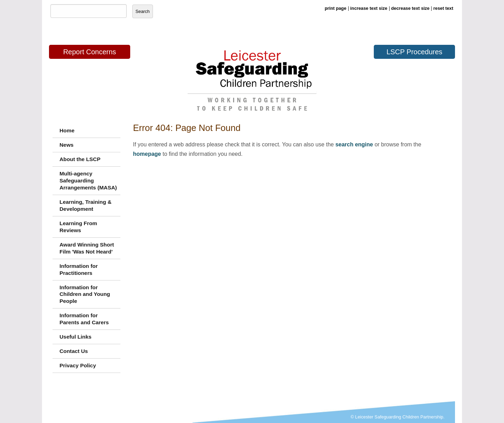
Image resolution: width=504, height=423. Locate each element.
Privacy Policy (78, 365)
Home (67, 130)
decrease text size (411, 8)
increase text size (369, 8)
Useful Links (75, 337)
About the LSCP (80, 159)
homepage (147, 154)
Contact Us (74, 351)
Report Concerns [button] (89, 52)
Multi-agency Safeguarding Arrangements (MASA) (88, 181)
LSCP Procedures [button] (414, 52)
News (66, 145)
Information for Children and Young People (85, 294)
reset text (443, 8)
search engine (354, 144)
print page (336, 8)
